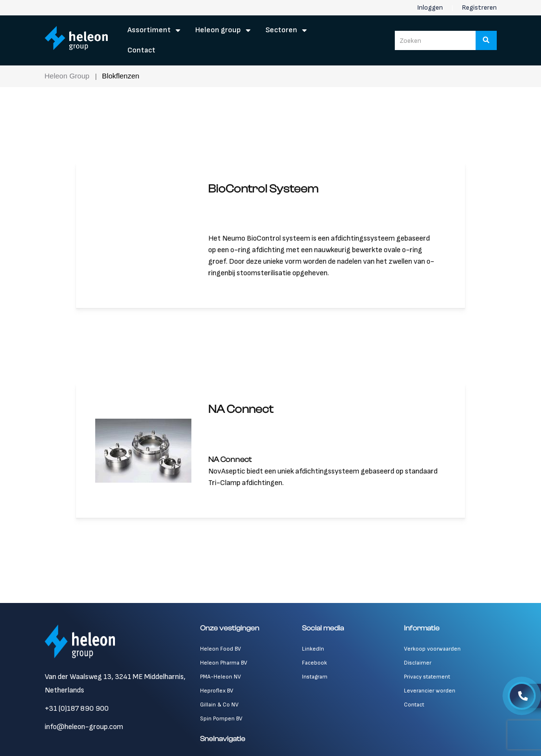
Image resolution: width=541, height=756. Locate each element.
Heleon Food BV (220, 649)
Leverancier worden (430, 691)
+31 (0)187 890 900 (77, 709)
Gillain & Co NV (219, 705)
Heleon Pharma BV (224, 663)
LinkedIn (313, 649)
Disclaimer (418, 663)
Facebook (315, 663)
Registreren (479, 7)
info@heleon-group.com (84, 727)
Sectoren (281, 30)
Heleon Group (218, 30)
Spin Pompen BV (221, 719)
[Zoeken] (486, 40)
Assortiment (149, 30)
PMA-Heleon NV (220, 677)
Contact (141, 50)
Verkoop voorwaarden (432, 649)
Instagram (315, 677)
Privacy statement (427, 677)
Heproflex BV (217, 691)
